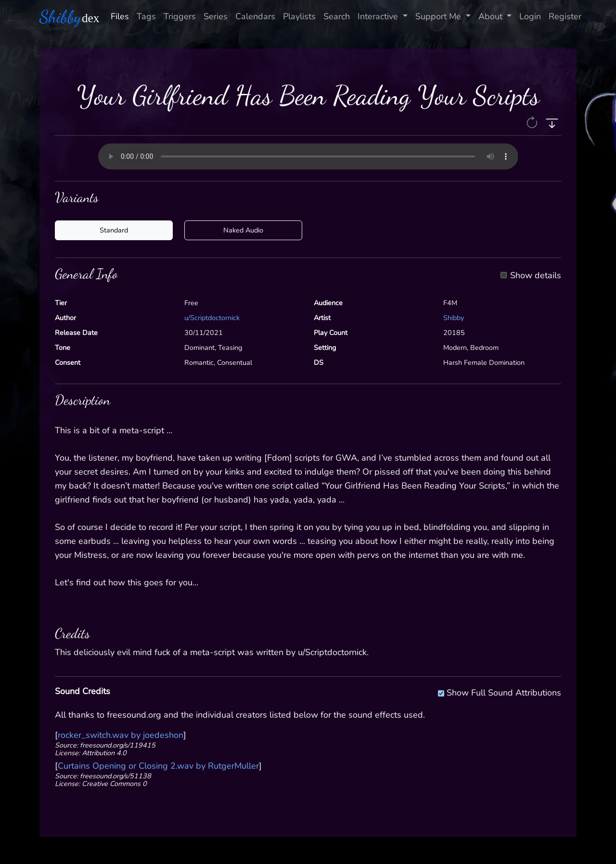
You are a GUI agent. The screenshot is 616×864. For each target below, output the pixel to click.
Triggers (180, 16)
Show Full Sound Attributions (504, 691)
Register (565, 16)
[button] (533, 122)
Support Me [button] (439, 16)
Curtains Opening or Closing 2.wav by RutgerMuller (158, 766)
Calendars (255, 16)
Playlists (299, 16)
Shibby (454, 318)
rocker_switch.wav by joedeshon (121, 735)
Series (216, 16)
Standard (114, 230)
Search (337, 16)
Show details (536, 276)
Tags (146, 16)
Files (120, 16)
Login (530, 16)
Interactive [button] (379, 16)
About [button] (492, 16)
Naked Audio (243, 230)
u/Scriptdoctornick (212, 318)
